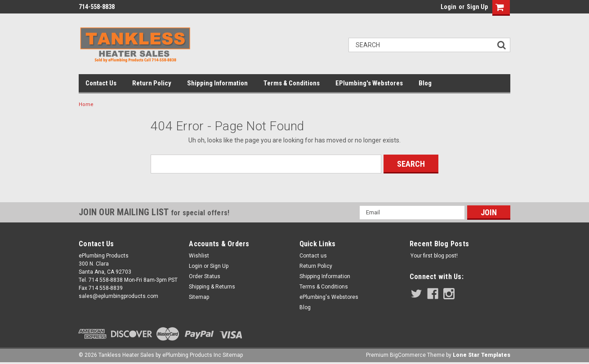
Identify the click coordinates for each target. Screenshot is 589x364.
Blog (425, 83)
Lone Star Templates (482, 355)
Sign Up (477, 7)
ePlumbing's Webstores (369, 83)
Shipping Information (217, 83)
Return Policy (152, 83)
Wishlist (199, 256)
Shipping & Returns (212, 287)
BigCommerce (408, 355)
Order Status (205, 276)
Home (86, 104)
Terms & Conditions (292, 83)
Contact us (101, 83)
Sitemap (199, 297)
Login (448, 7)
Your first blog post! (434, 256)
